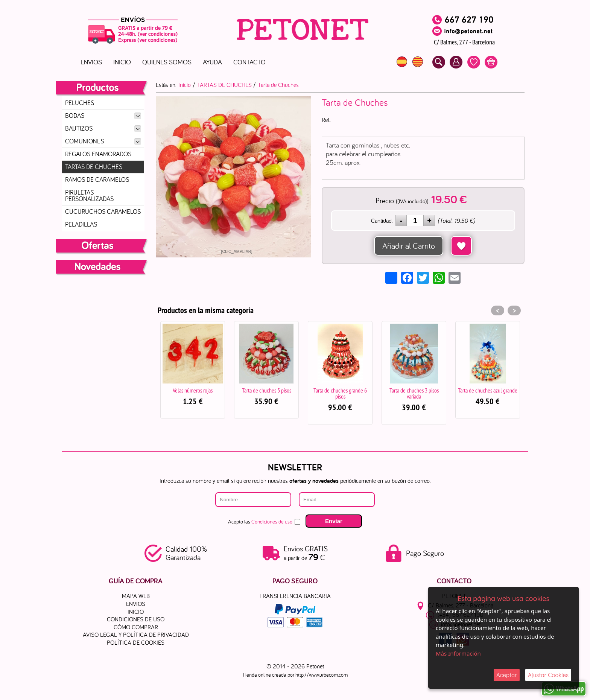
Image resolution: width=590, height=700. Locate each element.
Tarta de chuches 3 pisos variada (414, 393)
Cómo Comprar (136, 627)
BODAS (103, 116)
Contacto (249, 62)
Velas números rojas (193, 390)
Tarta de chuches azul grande (488, 390)
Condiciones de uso (272, 522)
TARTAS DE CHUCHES (94, 167)
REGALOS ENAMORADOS (98, 154)
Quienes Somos (167, 62)
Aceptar (507, 675)
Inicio (122, 62)
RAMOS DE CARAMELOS (97, 180)
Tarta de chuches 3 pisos (267, 390)
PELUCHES (80, 103)
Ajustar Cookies (548, 675)
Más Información (458, 653)
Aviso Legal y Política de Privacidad (136, 635)
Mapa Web (136, 596)
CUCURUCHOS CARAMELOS (103, 212)
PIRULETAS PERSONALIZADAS (89, 196)
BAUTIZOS (103, 128)
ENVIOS (91, 62)
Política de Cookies (136, 642)
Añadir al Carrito (409, 246)
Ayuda (212, 62)
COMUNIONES (103, 141)
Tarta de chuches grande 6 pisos (340, 393)
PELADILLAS (81, 224)
